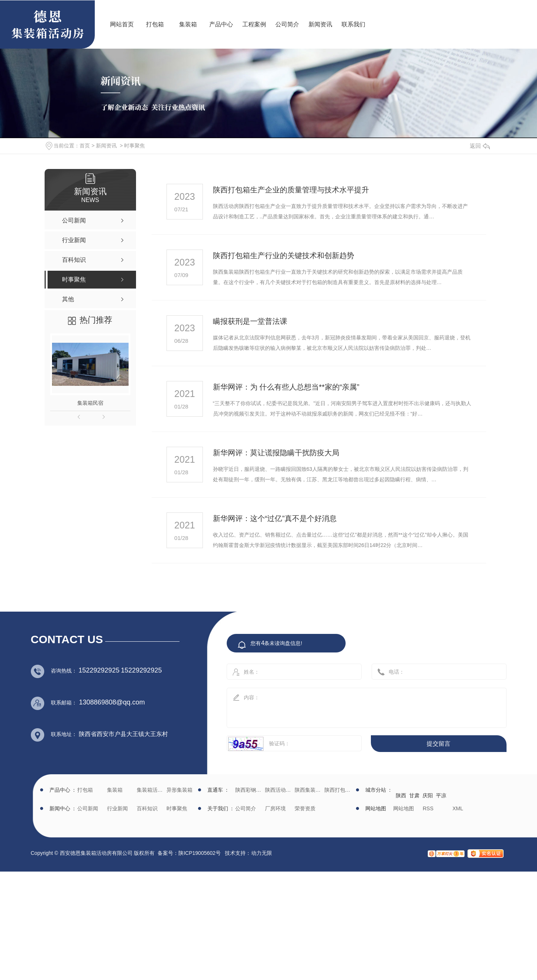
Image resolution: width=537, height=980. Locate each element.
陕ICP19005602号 (200, 853)
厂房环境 (275, 808)
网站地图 (404, 808)
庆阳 (428, 795)
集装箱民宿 (90, 403)
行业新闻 (117, 808)
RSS (428, 808)
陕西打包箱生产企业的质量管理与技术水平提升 (291, 190)
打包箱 (155, 24)
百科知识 (147, 808)
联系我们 (353, 24)
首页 (85, 146)
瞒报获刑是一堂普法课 (250, 321)
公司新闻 (88, 808)
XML (458, 808)
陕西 (401, 795)
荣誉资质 (305, 808)
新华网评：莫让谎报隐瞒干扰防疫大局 (276, 453)
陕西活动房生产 (279, 790)
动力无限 (262, 853)
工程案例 (254, 24)
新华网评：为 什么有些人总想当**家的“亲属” (286, 387)
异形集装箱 (179, 790)
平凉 (441, 795)
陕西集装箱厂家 (309, 790)
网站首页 (122, 24)
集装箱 (188, 24)
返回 (480, 146)
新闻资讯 (320, 24)
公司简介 (287, 24)
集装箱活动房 (151, 790)
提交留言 (439, 744)
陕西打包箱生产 (338, 790)
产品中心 (221, 24)
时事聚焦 (135, 146)
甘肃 (414, 795)
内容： (359, 705)
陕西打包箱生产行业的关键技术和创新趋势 (284, 255)
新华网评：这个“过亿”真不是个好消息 (275, 518)
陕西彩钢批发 (249, 790)
